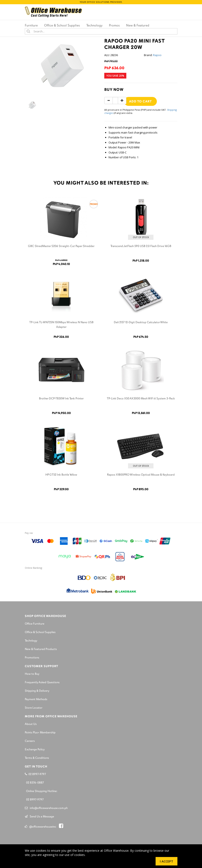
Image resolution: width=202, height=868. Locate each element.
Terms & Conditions (37, 758)
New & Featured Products (41, 649)
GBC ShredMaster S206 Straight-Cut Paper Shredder (61, 246)
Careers (30, 741)
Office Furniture (35, 624)
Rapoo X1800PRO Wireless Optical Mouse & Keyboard (141, 475)
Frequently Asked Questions (42, 682)
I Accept (166, 861)
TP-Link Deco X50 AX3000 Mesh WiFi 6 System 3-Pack (141, 399)
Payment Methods (36, 699)
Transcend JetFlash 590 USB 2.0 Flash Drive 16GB (141, 246)
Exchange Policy (35, 750)
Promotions (32, 658)
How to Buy (32, 674)
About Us (31, 724)
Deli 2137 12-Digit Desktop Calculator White (141, 322)
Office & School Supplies (40, 632)
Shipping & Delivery (37, 691)
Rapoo (157, 55)
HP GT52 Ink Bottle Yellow (61, 475)
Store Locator (34, 708)
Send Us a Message (39, 817)
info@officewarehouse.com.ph (46, 808)
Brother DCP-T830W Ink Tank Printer (61, 399)
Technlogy (31, 641)
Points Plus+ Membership (40, 733)
